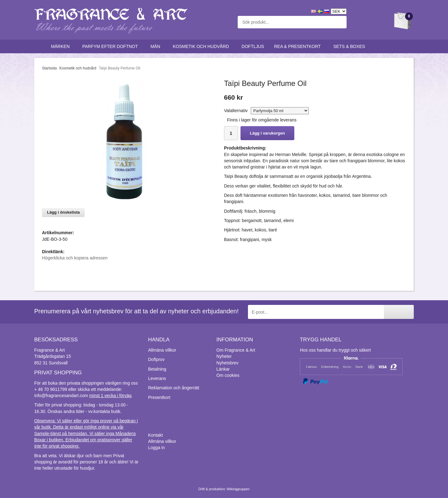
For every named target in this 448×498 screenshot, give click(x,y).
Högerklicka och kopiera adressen (75, 258)
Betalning (157, 369)
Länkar (223, 369)
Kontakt (155, 435)
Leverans (157, 378)
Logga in (156, 448)
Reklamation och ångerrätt (174, 388)
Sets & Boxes (351, 46)
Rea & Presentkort (299, 46)
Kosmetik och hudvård (202, 46)
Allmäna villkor (162, 350)
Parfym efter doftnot (111, 46)
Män (157, 46)
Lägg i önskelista (63, 212)
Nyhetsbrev (228, 363)
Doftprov (156, 359)
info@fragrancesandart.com (61, 396)
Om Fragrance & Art (236, 350)
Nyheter (224, 356)
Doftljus (253, 46)
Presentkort (159, 397)
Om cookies (228, 375)
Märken (62, 46)
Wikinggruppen (238, 489)
